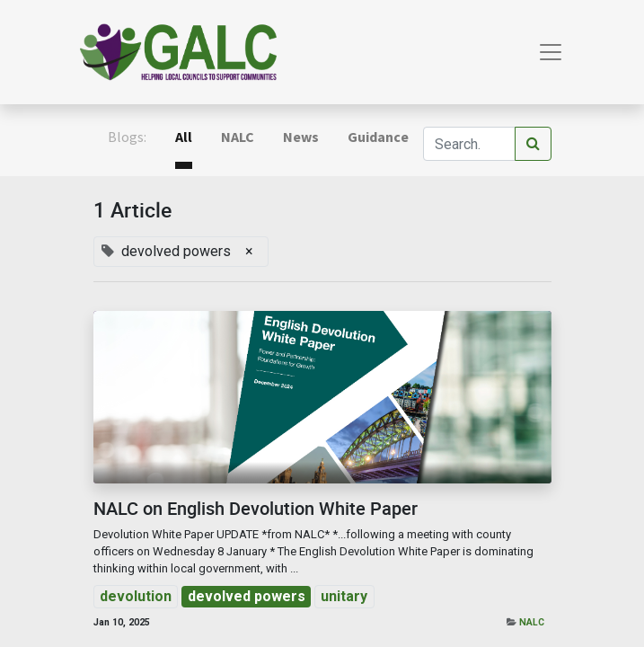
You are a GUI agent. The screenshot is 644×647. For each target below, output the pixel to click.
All (184, 137)
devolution (136, 596)
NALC (532, 622)
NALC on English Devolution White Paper (256, 509)
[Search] (533, 144)
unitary (344, 596)
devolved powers (247, 596)
